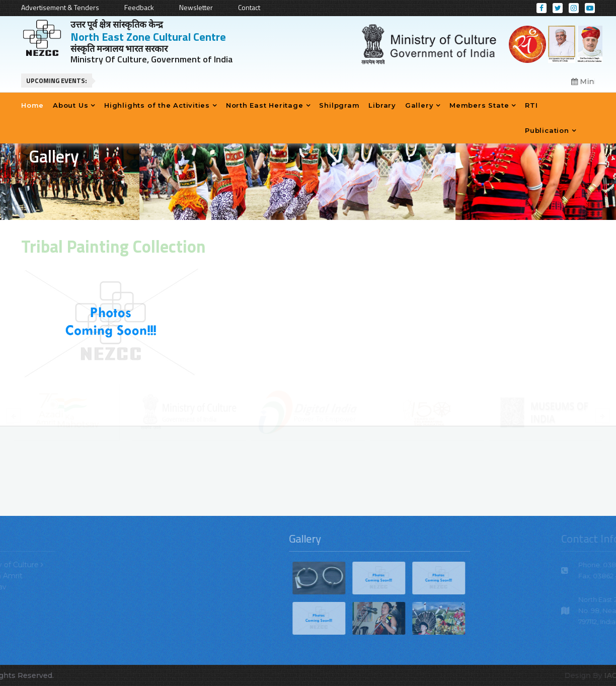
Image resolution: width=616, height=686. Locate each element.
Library (382, 105)
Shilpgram (339, 105)
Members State (479, 105)
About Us (70, 105)
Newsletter (196, 7)
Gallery (419, 105)
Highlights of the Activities (157, 105)
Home (32, 105)
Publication (547, 130)
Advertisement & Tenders (60, 7)
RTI (531, 105)
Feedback (139, 7)
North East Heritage (265, 105)
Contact (249, 7)
